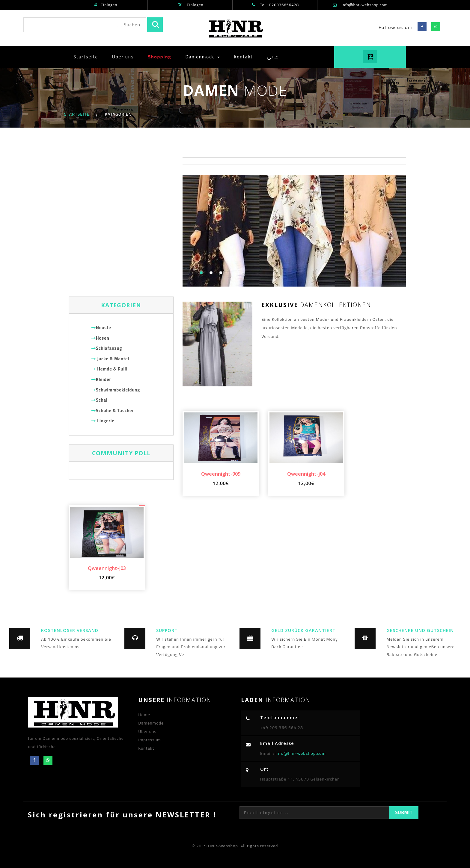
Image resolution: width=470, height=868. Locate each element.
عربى (273, 57)
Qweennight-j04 (306, 474)
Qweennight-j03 (107, 568)
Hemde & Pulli (109, 369)
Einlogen (106, 5)
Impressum (150, 740)
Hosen (100, 338)
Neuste (101, 328)
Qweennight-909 (221, 474)
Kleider (101, 379)
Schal (100, 400)
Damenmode (151, 723)
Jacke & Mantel (110, 359)
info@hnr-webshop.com (365, 5)
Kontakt (243, 57)
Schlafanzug (107, 348)
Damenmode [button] (202, 57)
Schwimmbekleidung (116, 390)
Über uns (123, 57)
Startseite (88, 57)
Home (144, 715)
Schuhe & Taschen (113, 410)
